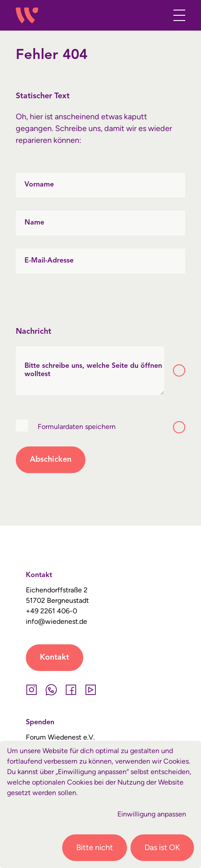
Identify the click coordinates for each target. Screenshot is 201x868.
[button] (158, 17)
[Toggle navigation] (177, 15)
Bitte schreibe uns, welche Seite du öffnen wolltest (93, 370)
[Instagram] (31, 690)
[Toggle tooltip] (179, 370)
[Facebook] (71, 690)
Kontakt (55, 657)
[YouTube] (90, 690)
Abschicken (51, 460)
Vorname (39, 185)
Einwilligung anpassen (152, 814)
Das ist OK (162, 847)
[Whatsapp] (51, 690)
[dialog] (100, 804)
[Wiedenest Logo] (27, 16)
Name (34, 223)
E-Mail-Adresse (49, 261)
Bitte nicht (95, 847)
